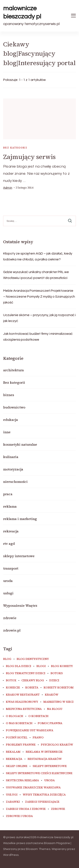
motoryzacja (13, 469)
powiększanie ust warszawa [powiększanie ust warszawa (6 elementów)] (30, 730)
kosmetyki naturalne (20, 444)
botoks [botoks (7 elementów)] (57, 673)
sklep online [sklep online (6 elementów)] (17, 766)
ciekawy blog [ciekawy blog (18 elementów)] (33, 680)
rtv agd (9, 544)
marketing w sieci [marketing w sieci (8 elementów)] (58, 702)
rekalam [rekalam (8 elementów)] (13, 752)
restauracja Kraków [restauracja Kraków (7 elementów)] (45, 759)
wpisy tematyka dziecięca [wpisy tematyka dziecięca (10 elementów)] (44, 795)
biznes (9, 395)
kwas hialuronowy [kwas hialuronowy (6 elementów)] (22, 702)
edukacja (11, 420)
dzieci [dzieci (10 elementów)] (54, 680)
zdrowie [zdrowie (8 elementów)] (58, 809)
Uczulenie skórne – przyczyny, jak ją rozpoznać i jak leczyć (39, 318)
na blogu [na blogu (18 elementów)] (55, 709)
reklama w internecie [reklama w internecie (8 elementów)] (44, 752)
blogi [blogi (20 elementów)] (41, 666)
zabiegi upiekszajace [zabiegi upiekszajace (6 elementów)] (42, 802)
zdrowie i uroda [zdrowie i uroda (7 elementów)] (19, 816)
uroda (8, 581)
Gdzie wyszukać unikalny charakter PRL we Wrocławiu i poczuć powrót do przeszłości (36, 275)
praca (8, 494)
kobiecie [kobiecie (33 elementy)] (13, 688)
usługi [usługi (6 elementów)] (12, 795)
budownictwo (14, 407)
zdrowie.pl (12, 630)
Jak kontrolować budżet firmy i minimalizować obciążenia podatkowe (38, 337)
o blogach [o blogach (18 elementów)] (15, 716)
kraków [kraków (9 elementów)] (52, 695)
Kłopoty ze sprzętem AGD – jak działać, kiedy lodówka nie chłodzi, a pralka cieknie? (38, 256)
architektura (13, 370)
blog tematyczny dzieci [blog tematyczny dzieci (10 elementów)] (26, 673)
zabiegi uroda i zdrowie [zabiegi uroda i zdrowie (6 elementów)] (26, 809)
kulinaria (11, 457)
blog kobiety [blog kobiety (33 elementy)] (62, 666)
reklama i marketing (20, 519)
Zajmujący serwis (29, 157)
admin (8, 188)
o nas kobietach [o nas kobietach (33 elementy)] (19, 723)
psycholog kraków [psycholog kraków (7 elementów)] (57, 745)
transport (11, 568)
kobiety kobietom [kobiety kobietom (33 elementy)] (59, 688)
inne (7, 432)
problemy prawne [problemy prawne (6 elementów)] (21, 745)
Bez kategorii (15, 148)
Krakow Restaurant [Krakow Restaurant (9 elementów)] (23, 695)
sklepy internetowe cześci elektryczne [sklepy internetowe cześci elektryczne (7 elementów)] (39, 773)
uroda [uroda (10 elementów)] (50, 780)
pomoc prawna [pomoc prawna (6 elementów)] (50, 723)
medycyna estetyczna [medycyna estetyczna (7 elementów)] (24, 709)
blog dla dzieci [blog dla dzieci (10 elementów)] (19, 666)
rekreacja (11, 531)
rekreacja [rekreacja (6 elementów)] (14, 759)
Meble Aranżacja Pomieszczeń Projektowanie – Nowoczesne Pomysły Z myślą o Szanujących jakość (39, 297)
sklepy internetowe (19, 556)
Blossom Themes (38, 849)
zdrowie (10, 618)
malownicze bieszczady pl (22, 12)
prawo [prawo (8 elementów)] (38, 738)
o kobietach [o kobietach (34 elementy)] (38, 716)
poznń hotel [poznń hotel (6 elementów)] (17, 738)
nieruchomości (15, 482)
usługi (8, 593)
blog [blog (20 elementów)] (7, 659)
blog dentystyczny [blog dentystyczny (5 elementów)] (33, 659)
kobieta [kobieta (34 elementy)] (32, 688)
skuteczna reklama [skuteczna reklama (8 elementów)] (22, 780)
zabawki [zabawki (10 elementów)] (13, 802)
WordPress (11, 855)
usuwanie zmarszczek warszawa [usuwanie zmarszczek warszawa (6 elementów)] (33, 788)
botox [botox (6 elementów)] (11, 680)
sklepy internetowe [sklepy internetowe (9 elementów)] (50, 766)
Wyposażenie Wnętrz (20, 605)
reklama (10, 506)
